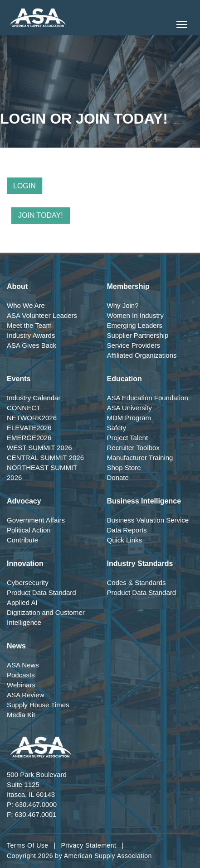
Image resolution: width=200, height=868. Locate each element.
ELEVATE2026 (29, 428)
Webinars (21, 685)
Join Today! (41, 215)
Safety (117, 428)
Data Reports (127, 530)
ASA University (129, 408)
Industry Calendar (34, 398)
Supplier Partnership (138, 335)
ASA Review (26, 695)
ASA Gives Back (32, 345)
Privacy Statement (88, 845)
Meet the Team (29, 325)
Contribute (22, 540)
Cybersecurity (28, 583)
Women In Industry (136, 315)
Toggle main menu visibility (183, 22)
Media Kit (21, 715)
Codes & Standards (137, 583)
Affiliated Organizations (142, 355)
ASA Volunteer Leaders (42, 315)
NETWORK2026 (32, 418)
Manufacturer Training (140, 458)
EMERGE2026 (29, 438)
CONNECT (24, 408)
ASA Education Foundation (148, 398)
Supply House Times (38, 705)
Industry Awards (31, 335)
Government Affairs (36, 520)
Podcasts (21, 675)
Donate (118, 477)
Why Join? (123, 305)
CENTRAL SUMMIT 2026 (45, 458)
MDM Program (129, 418)
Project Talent (128, 438)
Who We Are (26, 305)
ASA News (23, 665)
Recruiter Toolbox (133, 448)
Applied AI (22, 602)
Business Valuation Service (148, 520)
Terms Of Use (28, 845)
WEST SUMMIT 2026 (39, 448)
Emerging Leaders (135, 325)
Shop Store (124, 468)
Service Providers (134, 345)
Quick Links (125, 540)
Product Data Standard (41, 592)
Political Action (29, 530)
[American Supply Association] (38, 18)
